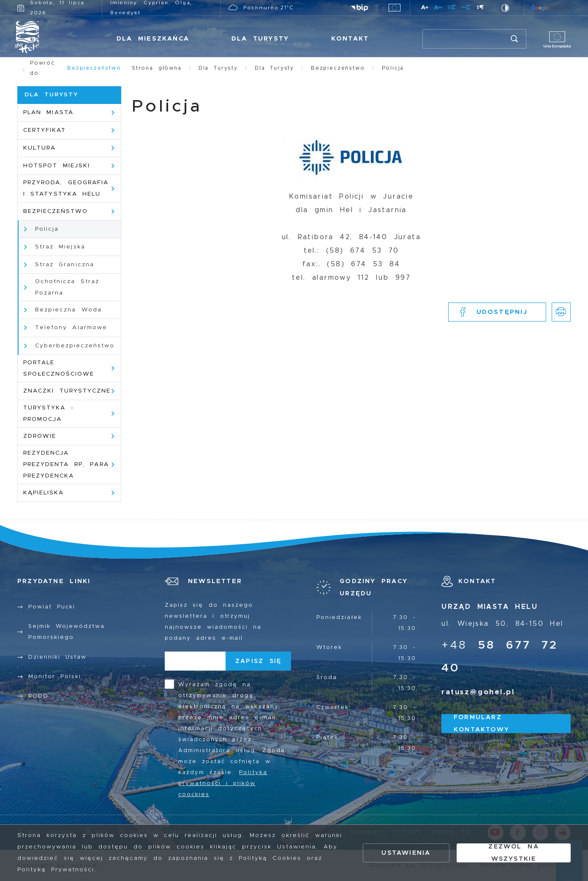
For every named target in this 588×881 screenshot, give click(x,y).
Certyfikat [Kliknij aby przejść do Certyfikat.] (45, 130)
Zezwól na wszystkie (513, 853)
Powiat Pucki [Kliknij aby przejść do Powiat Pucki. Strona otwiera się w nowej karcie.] (52, 607)
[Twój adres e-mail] (195, 661)
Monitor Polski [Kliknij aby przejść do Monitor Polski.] (55, 677)
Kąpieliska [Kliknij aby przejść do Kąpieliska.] (44, 493)
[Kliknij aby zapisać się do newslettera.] (258, 661)
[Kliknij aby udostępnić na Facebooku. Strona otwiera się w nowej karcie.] (497, 312)
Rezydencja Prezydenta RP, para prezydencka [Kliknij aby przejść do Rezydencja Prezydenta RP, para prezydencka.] (66, 464)
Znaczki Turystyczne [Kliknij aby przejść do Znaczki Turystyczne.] (67, 391)
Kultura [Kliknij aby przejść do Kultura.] (39, 148)
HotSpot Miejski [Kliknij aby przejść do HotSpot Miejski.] (57, 166)
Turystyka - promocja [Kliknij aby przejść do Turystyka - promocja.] (49, 413)
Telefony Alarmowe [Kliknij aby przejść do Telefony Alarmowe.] (71, 327)
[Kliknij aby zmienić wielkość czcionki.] (425, 9)
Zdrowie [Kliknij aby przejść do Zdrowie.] (40, 436)
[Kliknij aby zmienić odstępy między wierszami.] (452, 9)
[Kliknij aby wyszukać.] (515, 39)
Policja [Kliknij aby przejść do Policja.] (47, 229)
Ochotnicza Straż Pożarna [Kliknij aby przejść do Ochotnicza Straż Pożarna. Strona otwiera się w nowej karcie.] (67, 287)
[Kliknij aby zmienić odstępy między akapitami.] (480, 9)
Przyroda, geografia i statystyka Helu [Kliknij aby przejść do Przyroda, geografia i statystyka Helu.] (66, 188)
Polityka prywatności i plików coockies (223, 784)
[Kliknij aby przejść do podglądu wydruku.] (561, 312)
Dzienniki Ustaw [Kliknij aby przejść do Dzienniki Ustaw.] (57, 657)
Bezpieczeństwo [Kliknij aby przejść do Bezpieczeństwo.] (56, 211)
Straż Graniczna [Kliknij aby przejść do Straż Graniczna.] (65, 265)
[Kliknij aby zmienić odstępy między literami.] (439, 9)
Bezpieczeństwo (94, 68)
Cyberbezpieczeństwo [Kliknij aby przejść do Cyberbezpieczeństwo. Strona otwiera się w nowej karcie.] (75, 346)
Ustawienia (406, 853)
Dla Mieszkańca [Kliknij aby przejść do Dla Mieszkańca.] (153, 39)
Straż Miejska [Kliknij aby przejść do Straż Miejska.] (60, 247)
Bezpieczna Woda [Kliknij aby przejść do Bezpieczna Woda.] (68, 310)
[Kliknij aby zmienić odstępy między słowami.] (467, 9)
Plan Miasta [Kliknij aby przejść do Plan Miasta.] (48, 112)
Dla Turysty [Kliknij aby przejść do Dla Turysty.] (260, 39)
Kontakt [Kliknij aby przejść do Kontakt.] (350, 39)
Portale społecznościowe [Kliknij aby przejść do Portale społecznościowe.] (59, 368)
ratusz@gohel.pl (478, 692)
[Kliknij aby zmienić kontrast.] (506, 8)
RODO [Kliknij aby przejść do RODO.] (38, 696)
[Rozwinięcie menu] (366, 588)
